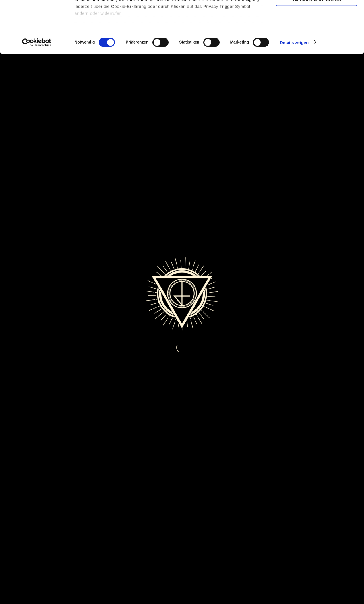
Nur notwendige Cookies (317, 47)
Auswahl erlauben (317, 31)
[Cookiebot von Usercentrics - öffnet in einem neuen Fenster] (37, 91)
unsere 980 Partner (112, 21)
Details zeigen (294, 91)
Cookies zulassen (317, 14)
